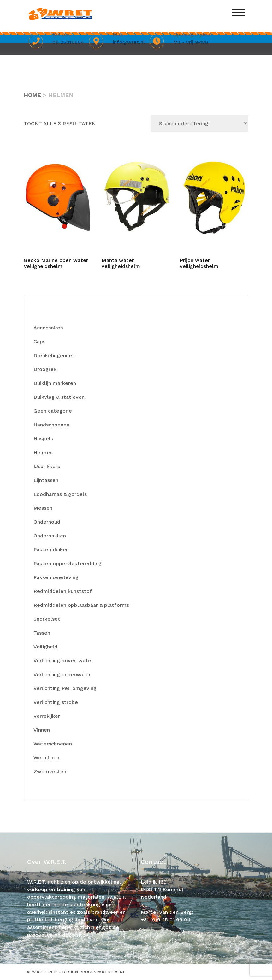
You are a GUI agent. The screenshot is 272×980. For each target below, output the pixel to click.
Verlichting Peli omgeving (65, 688)
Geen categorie (53, 411)
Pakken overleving (56, 577)
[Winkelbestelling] (200, 123)
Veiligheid (45, 647)
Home (32, 95)
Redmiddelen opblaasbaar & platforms (81, 605)
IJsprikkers (47, 466)
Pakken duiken (51, 550)
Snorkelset (47, 619)
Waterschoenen (53, 744)
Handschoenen (51, 425)
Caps (39, 342)
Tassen (42, 633)
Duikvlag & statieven (59, 397)
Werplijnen (46, 758)
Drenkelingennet (54, 355)
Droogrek (45, 369)
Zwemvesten (50, 771)
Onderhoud (47, 522)
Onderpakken (50, 536)
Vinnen (42, 730)
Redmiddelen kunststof (63, 591)
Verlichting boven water (63, 661)
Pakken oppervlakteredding (68, 563)
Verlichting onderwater (62, 674)
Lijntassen (46, 480)
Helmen (43, 452)
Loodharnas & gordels (60, 494)
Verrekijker (47, 716)
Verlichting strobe (56, 702)
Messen (43, 508)
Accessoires (48, 328)
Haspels (43, 439)
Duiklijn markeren (55, 383)
